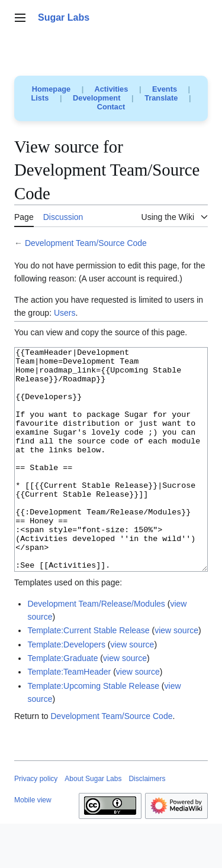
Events (165, 89)
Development (96, 98)
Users (65, 313)
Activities (111, 89)
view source (176, 675)
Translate (161, 98)
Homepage (51, 89)
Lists (40, 98)
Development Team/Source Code (86, 243)
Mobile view (33, 844)
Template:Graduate (62, 702)
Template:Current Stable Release (88, 675)
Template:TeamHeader (69, 716)
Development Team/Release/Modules (96, 648)
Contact (111, 107)
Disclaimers (147, 823)
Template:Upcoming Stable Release (93, 730)
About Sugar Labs (93, 823)
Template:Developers (66, 689)
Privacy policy (36, 823)
